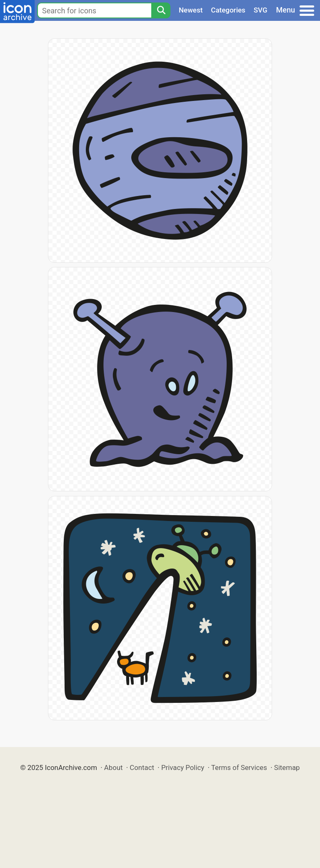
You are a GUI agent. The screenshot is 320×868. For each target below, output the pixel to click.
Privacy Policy (183, 767)
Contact (142, 767)
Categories (228, 10)
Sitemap (287, 767)
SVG (261, 10)
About (114, 767)
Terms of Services (239, 767)
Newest (191, 10)
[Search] (161, 10)
